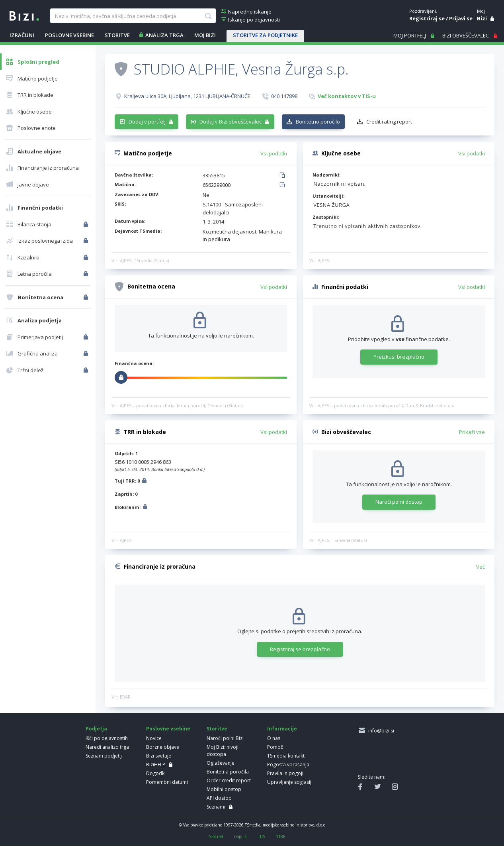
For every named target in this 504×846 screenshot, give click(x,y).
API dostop (219, 798)
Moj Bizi (205, 35)
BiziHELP (156, 765)
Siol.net (216, 836)
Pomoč (275, 747)
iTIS (262, 836)
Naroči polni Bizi (225, 738)
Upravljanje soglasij (289, 782)
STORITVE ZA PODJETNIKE (265, 35)
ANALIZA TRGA (164, 35)
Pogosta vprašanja (288, 765)
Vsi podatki (274, 153)
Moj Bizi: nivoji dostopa (223, 751)
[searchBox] (133, 16)
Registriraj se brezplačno (300, 649)
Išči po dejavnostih (107, 738)
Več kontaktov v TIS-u (347, 96)
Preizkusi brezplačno (399, 357)
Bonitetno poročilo (318, 122)
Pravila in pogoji (285, 773)
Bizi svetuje (159, 756)
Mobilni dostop (224, 789)
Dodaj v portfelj (147, 122)
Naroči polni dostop (399, 502)
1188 (281, 836)
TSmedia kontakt (286, 756)
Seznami (216, 807)
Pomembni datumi (167, 782)
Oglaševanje (221, 763)
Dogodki (156, 773)
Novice (154, 738)
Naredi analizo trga (107, 747)
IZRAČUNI (22, 35)
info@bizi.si (380, 731)
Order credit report (229, 780)
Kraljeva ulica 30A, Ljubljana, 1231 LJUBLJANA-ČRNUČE (187, 96)
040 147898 (284, 96)
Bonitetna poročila (228, 772)
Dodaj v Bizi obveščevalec (231, 122)
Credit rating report (389, 122)
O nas (274, 738)
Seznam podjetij (104, 756)
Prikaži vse (472, 432)
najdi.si (241, 836)
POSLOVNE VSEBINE (69, 35)
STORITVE (117, 35)
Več (481, 567)
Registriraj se (427, 18)
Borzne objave (163, 747)
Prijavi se (461, 18)
